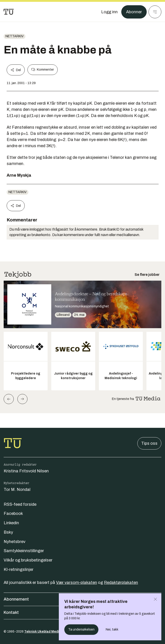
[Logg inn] (109, 12)
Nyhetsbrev (15, 542)
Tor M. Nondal (17, 490)
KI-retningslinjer (19, 569)
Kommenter (43, 70)
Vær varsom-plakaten (77, 583)
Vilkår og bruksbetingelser (28, 560)
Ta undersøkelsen (81, 629)
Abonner (134, 12)
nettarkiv (15, 36)
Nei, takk (112, 629)
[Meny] (155, 12)
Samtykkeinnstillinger (24, 551)
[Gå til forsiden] (9, 12)
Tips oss (149, 443)
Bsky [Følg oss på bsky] (8, 532)
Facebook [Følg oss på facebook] (13, 514)
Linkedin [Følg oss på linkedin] (11, 523)
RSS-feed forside (20, 504)
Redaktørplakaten (121, 583)
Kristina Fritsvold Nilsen (26, 471)
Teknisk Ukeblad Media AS (45, 632)
